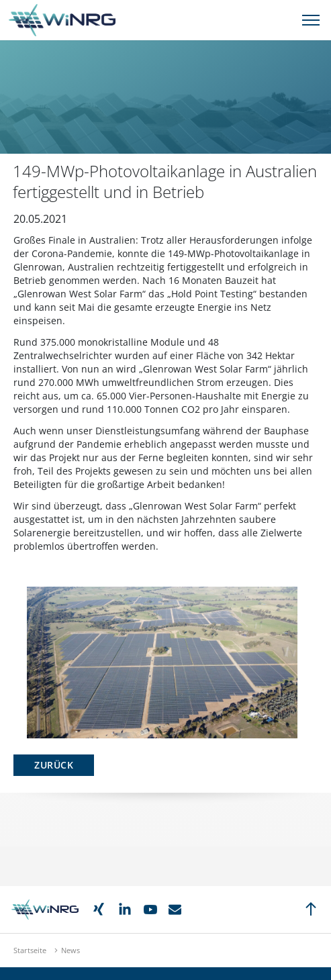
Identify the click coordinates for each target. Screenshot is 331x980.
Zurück (54, 765)
